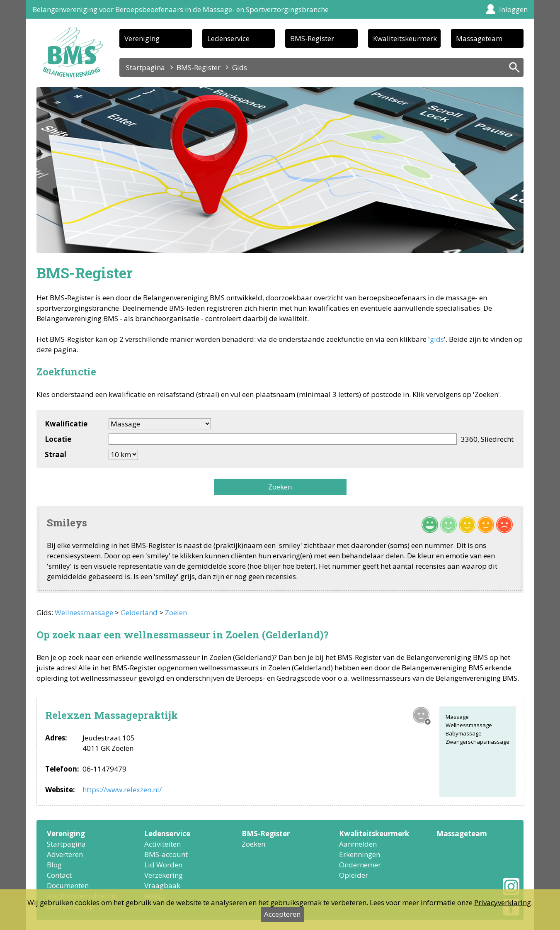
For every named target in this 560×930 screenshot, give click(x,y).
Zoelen (176, 612)
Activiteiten (162, 844)
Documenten (68, 885)
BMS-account (166, 854)
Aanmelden (358, 844)
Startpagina (145, 67)
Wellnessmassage (84, 612)
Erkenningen (360, 854)
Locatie (58, 439)
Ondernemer (360, 865)
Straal (56, 454)
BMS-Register (312, 38)
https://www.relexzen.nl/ (122, 790)
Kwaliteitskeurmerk (405, 38)
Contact (59, 875)
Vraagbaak (162, 885)
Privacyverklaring (503, 902)
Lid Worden (163, 865)
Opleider (354, 875)
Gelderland (139, 612)
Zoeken (280, 487)
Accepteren (282, 914)
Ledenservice (228, 38)
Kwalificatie (66, 424)
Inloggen (513, 9)
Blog (54, 865)
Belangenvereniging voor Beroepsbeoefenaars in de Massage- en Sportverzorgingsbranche (181, 9)
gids (437, 339)
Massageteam (479, 38)
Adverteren (65, 854)
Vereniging (142, 38)
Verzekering (164, 875)
